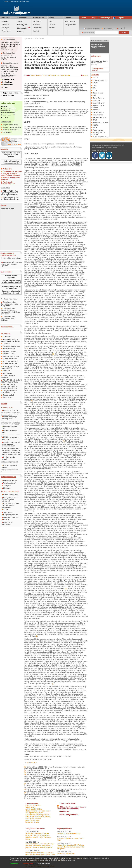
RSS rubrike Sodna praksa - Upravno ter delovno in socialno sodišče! (71, 808)
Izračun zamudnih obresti (9, 458)
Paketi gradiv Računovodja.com (8, 183)
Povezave (5, 21)
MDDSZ (95, 125)
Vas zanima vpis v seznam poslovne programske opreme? (12, 264)
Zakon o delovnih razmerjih (8, 377)
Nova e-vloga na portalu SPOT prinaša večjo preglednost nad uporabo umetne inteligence (71, 847)
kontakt (6, 1)
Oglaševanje (6, 31)
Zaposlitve (6, 344)
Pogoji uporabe (96, 148)
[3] (32, 401)
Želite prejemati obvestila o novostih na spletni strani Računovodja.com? (11, 173)
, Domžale (98, 46)
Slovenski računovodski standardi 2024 (10, 367)
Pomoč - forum (70, 21)
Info (98, 150)
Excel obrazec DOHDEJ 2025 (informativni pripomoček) (11, 505)
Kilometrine (6, 337)
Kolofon (115, 148)
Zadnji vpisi (5, 25)
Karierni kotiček (6, 272)
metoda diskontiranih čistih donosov (38, 816)
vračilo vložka (30, 807)
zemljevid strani (24, 1)
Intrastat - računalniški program (10, 179)
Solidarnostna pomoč (9, 113)
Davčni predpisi (97, 112)
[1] (27, 348)
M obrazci (6, 488)
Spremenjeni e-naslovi (10, 130)
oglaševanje (14, 1)
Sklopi (51, 21)
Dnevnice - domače (9, 351)
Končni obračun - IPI (9, 115)
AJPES (5, 510)
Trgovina (20, 21)
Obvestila (52, 25)
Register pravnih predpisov (98, 106)
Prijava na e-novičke (11, 93)
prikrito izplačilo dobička (34, 809)
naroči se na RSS (108, 28)
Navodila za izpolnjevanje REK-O (69, 833)
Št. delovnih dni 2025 (9, 359)
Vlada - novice (97, 130)
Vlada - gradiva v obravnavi (98, 133)
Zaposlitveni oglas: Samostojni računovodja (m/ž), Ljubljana (11, 304)
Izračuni (36, 31)
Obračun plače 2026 (10, 410)
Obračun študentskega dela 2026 (11, 439)
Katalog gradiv (22, 25)
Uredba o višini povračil (10, 356)
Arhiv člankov (7, 373)
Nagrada (5, 107)
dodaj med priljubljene (92, 28)
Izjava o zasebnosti (106, 148)
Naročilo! (20, 31)
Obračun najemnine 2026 (10, 432)
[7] (53, 684)
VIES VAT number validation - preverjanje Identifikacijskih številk (9, 386)
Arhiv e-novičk (9, 96)
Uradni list (5, 371)
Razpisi (4, 87)
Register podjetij (8, 395)
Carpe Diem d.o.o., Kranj (11, 258)
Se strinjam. (14, 864)
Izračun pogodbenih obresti (10, 466)
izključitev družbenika (33, 805)
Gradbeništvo (7, 85)
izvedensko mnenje (32, 822)
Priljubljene (5, 28)
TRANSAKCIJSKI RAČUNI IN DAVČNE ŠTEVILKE (11, 381)
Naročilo (69, 815)
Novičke (52, 28)
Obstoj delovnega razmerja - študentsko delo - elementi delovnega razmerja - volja (40, 853)
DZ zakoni (96, 110)
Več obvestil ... (7, 132)
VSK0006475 (32, 762)
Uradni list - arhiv (98, 103)
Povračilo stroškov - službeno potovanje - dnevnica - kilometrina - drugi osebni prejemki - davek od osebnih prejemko (40, 846)
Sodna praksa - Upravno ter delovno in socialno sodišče (50, 75)
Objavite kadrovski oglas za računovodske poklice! (11, 281)
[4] (64, 441)
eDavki (94, 83)
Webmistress (103, 150)
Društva (5, 520)
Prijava (119, 18)
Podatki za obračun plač (10, 346)
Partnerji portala (7, 327)
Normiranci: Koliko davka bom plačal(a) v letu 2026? (11, 449)
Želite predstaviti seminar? (97, 69)
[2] (53, 354)
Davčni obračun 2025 (10, 495)
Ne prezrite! (6, 334)
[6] (36, 636)
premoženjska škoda (33, 820)
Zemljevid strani (70, 25)
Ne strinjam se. (28, 864)
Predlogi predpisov (99, 117)
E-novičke (37, 25)
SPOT (94, 120)
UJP (93, 95)
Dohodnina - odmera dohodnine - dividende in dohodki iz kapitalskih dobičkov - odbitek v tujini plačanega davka (38, 836)
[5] (66, 589)
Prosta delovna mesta (9, 299)
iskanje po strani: (88, 33)
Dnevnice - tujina (8, 354)
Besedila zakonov (8, 349)
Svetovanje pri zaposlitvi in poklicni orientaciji (11, 292)
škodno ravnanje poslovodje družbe (38, 811)
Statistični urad (97, 93)
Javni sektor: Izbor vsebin (66, 854)
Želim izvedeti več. (44, 864)
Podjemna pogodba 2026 (9, 427)
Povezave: (95, 75)
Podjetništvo (6, 82)
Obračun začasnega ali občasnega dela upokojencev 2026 (11, 444)
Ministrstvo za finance (100, 122)
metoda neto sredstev (33, 818)
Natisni (85, 76)
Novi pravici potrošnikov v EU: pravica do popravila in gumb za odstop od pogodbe (11, 45)
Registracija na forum (9, 125)
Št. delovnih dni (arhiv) (10, 364)
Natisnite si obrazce (9, 477)
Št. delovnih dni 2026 (9, 361)
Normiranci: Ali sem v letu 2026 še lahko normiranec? (11, 454)
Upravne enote (97, 115)
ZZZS (94, 90)
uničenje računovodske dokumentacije (9, 110)
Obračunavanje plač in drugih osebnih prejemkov (10, 198)
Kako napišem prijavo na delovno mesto (11, 288)
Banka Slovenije (98, 98)
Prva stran (6, 18)
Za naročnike (38, 28)
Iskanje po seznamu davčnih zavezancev (9, 392)
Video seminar (8, 512)
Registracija (37, 21)
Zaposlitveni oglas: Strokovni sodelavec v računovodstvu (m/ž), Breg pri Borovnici (10, 311)
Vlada (94, 127)
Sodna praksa (7, 398)
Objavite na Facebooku (68, 803)
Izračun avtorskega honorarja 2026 (9, 418)
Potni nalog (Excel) (9, 481)
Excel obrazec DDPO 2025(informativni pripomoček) (10, 499)
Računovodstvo (8, 79)
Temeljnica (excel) (9, 483)
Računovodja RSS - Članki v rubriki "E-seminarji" (99, 62)
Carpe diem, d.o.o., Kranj (117, 145)
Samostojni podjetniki (10, 517)
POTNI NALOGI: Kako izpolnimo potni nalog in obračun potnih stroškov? (10, 193)
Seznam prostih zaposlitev (11, 277)
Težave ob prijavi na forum (11, 127)
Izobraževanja (96, 56)
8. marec (5, 117)
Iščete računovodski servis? (99, 41)
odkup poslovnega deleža (34, 813)
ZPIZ (94, 88)
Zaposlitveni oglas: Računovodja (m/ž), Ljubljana (9, 318)
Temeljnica (6, 486)
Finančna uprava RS (99, 80)
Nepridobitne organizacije (7, 523)
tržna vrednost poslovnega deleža (37, 815)
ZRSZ (94, 85)
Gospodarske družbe (10, 515)
